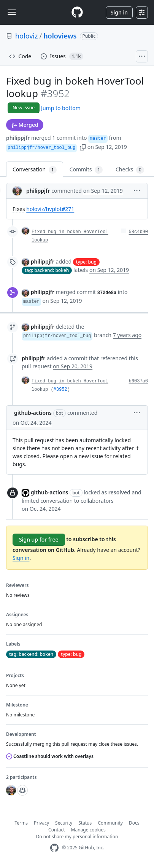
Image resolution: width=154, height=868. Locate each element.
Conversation (35, 170)
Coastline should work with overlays (50, 756)
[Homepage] (77, 12)
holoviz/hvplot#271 (50, 209)
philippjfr (18, 138)
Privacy (41, 823)
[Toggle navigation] (12, 12)
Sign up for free (39, 540)
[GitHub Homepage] (54, 848)
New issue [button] (24, 108)
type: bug (86, 262)
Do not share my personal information (77, 837)
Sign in (119, 12)
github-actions (33, 413)
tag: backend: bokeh (47, 270)
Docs (134, 823)
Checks (130, 170)
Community (110, 823)
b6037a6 (138, 381)
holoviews (60, 36)
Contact (56, 830)
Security (64, 823)
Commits (86, 170)
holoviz (26, 36)
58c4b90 (138, 232)
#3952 (60, 390)
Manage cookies (88, 830)
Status (85, 823)
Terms (21, 823)
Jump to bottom (61, 108)
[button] (83, 147)
